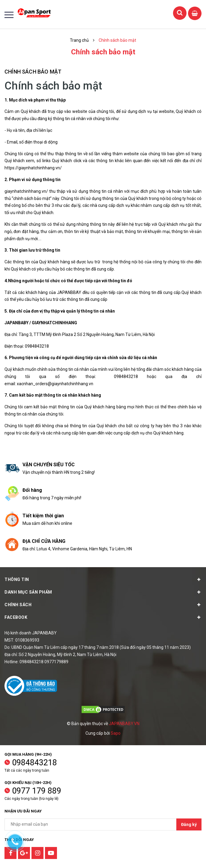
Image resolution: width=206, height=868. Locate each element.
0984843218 (34, 763)
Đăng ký (189, 824)
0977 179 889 (37, 791)
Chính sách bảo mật (33, 72)
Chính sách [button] (103, 605)
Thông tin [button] (103, 579)
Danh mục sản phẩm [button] (103, 592)
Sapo (116, 733)
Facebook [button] (103, 617)
